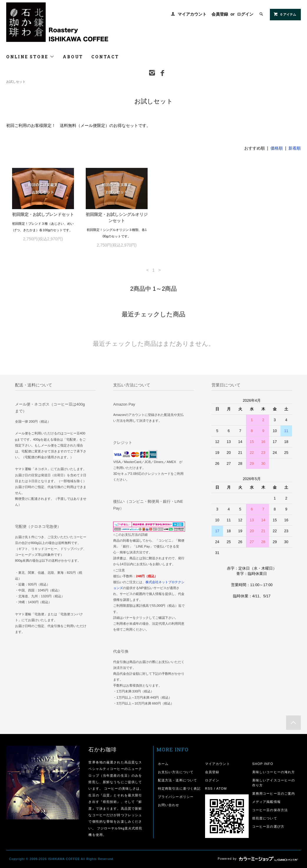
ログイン (245, 14)
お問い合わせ (169, 805)
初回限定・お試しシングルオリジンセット (117, 218)
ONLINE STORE (30, 57)
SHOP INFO (263, 764)
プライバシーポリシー (176, 797)
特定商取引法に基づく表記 (179, 788)
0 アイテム (285, 14)
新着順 (295, 148)
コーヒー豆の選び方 (268, 826)
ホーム (163, 764)
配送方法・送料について (178, 780)
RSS (209, 788)
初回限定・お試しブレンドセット (43, 214)
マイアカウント (192, 14)
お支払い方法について (176, 772)
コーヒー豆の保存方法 (270, 810)
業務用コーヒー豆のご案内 (274, 793)
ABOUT (73, 57)
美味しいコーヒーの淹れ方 (274, 772)
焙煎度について (265, 818)
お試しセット (16, 82)
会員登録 (220, 14)
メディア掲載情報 (266, 802)
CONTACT (105, 57)
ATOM (222, 788)
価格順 (277, 148)
